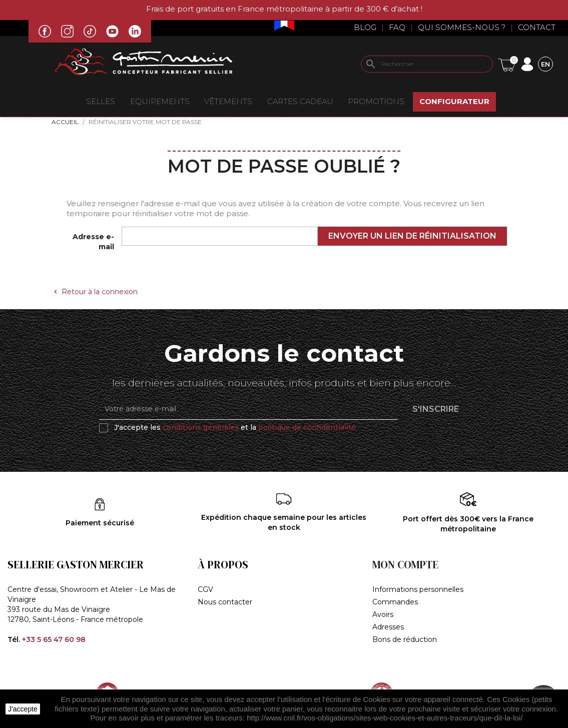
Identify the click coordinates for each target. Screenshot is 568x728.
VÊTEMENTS (228, 101)
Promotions (376, 101)
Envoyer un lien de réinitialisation (412, 236)
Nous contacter (225, 602)
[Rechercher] (427, 64)
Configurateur (454, 101)
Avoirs (383, 614)
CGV (205, 589)
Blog (365, 27)
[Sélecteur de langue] (545, 64)
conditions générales (201, 427)
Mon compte (405, 565)
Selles (101, 101)
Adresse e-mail (93, 242)
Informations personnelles (418, 589)
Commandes (395, 602)
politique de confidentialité (307, 427)
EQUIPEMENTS (160, 101)
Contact (537, 27)
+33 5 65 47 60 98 (54, 639)
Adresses (388, 627)
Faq (397, 27)
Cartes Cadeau (300, 101)
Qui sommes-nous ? (462, 27)
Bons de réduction (405, 639)
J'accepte (23, 709)
